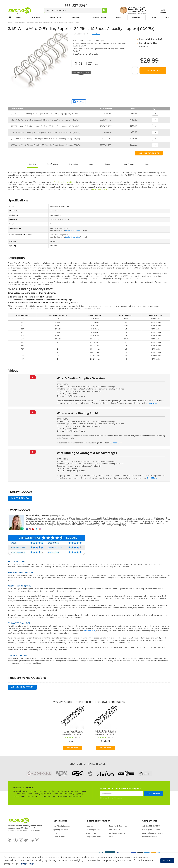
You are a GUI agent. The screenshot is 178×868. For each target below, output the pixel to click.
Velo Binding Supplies (73, 794)
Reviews (108, 164)
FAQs (147, 164)
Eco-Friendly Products (62, 826)
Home (10, 23)
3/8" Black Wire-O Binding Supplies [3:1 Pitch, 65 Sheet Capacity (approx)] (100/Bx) (106, 733)
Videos (91, 164)
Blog (55, 833)
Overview (32, 164)
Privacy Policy (27, 864)
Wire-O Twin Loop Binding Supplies (42, 791)
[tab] (65, 822)
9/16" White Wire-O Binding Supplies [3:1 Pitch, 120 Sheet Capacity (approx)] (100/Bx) (46, 145)
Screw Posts (58, 794)
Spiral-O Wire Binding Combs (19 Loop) (72, 791)
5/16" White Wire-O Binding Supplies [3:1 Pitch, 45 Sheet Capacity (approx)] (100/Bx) (45, 120)
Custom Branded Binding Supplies (25, 796)
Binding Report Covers (43, 794)
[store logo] (19, 10)
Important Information (98, 821)
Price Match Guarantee (118, 826)
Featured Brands (19, 23)
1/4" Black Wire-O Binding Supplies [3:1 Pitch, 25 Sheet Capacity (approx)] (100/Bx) (73, 733)
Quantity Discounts (61, 830)
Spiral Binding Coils (20, 791)
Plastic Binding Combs (24, 794)
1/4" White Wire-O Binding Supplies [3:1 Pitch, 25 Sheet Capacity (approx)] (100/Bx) (45, 114)
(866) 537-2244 (74, 6)
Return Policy (91, 833)
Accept (167, 860)
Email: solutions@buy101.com (154, 833)
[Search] (103, 10)
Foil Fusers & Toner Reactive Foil (70, 796)
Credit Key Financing (117, 833)
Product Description (73, 230)
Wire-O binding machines (64, 182)
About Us (89, 826)
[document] (82, 861)
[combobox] (74, 10)
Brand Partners (59, 837)
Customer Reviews (149, 837)
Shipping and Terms (94, 837)
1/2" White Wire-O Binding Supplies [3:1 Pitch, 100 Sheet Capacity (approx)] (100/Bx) (45, 139)
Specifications (52, 164)
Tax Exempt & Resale (94, 830)
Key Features (60, 821)
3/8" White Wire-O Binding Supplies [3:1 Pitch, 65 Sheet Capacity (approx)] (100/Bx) (45, 126)
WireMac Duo (89, 631)
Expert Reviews (128, 164)
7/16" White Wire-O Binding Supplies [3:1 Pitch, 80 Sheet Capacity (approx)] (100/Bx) (45, 133)
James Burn (96, 34)
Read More (153, 403)
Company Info (150, 821)
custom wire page (100, 189)
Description (73, 164)
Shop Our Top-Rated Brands (88, 764)
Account (158, 12)
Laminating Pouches (48, 796)
